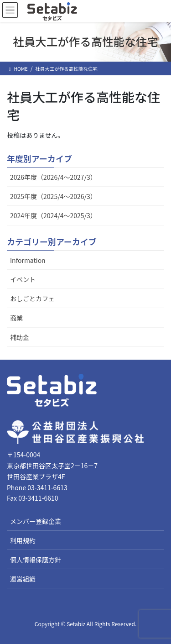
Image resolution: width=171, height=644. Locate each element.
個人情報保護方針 (36, 560)
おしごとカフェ (32, 298)
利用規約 (23, 540)
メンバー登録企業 (36, 521)
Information (28, 260)
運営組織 (23, 579)
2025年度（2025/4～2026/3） (53, 196)
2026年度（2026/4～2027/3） (53, 177)
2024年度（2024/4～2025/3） (53, 215)
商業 (16, 318)
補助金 (20, 337)
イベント (23, 279)
